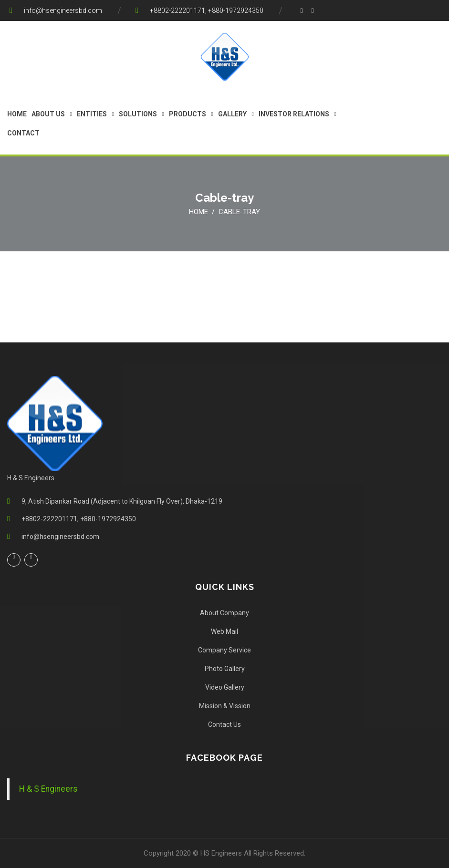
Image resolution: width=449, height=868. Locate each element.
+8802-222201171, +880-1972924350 (207, 10)
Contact (23, 133)
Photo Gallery (225, 669)
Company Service (224, 650)
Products (188, 114)
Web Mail (224, 631)
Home (17, 114)
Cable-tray (239, 212)
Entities (92, 114)
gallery (232, 114)
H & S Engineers (48, 789)
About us (48, 114)
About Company (224, 613)
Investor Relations (294, 114)
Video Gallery (225, 687)
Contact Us (224, 724)
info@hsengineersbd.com (63, 10)
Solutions (138, 114)
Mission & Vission (225, 706)
